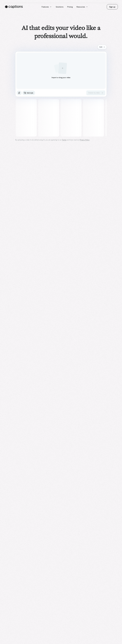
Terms (64, 140)
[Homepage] (14, 7)
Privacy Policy (85, 140)
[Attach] (19, 93)
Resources (82, 7)
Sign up (112, 7)
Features (47, 7)
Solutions (60, 7)
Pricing (70, 7)
